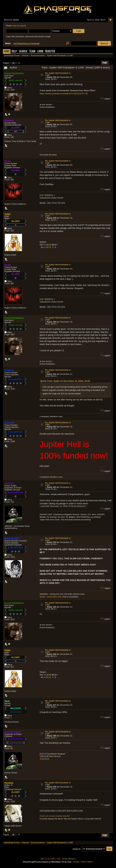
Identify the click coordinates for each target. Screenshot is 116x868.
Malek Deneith (12, 538)
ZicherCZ (9, 483)
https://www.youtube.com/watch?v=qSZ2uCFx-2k (64, 94)
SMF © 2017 (56, 859)
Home (7, 52)
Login (40, 52)
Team (32, 52)
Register (50, 52)
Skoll (7, 701)
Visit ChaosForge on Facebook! (26, 44)
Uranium (9, 121)
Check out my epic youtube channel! (55, 816)
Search (23, 52)
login (14, 26)
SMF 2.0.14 (45, 859)
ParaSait (9, 783)
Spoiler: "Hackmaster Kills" (51, 597)
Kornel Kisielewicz (14, 73)
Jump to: (77, 849)
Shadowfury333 (13, 732)
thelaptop (9, 370)
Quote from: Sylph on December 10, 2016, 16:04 (65, 381)
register (23, 26)
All (19, 63)
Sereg (8, 161)
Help (14, 52)
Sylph (7, 214)
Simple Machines (69, 859)
